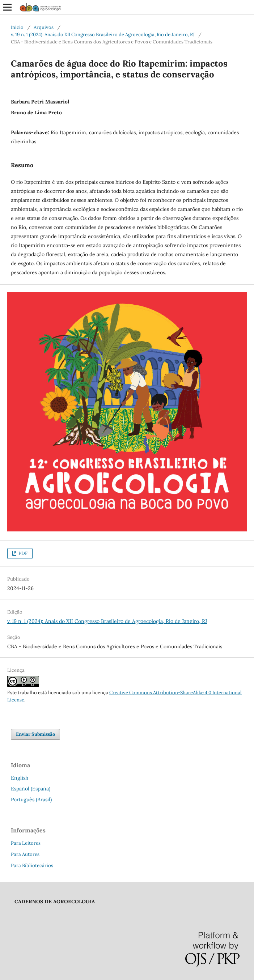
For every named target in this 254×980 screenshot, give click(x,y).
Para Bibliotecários (32, 866)
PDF (22, 553)
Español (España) (31, 789)
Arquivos (44, 27)
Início (17, 27)
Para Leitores (26, 843)
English (20, 778)
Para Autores (25, 854)
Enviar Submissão (35, 734)
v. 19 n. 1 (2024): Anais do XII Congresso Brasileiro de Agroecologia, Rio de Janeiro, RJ (103, 35)
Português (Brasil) (31, 799)
